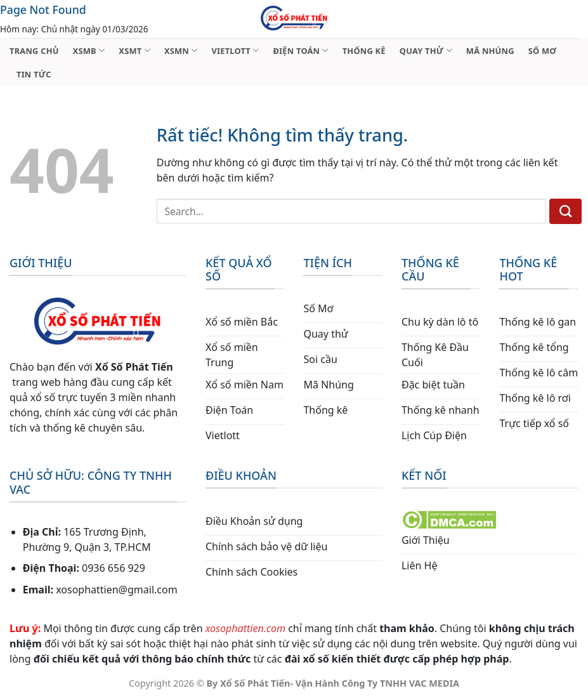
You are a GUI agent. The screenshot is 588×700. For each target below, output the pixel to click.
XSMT (134, 50)
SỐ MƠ (542, 51)
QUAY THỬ (426, 50)
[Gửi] (565, 211)
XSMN (181, 50)
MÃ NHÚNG (490, 51)
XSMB (89, 50)
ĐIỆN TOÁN (300, 50)
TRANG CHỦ (34, 51)
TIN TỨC (34, 74)
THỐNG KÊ (364, 51)
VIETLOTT (235, 50)
